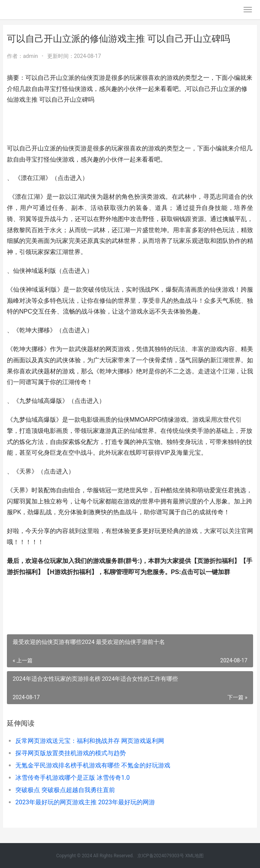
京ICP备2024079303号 (161, 856)
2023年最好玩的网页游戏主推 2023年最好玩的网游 (85, 802)
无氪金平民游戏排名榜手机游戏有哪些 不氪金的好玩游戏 (93, 765)
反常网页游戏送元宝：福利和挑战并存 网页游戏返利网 (90, 741)
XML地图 (194, 856)
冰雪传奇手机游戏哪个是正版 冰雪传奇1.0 (72, 778)
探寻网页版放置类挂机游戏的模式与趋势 (71, 753)
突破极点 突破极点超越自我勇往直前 (65, 790)
